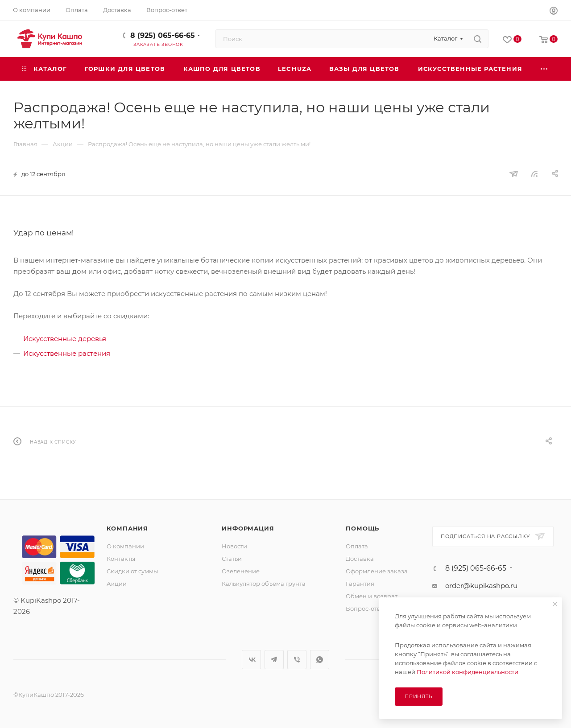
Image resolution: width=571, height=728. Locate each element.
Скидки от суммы (132, 571)
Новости (234, 546)
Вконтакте (251, 660)
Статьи (232, 559)
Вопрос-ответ (366, 609)
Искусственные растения (67, 353)
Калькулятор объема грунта (264, 584)
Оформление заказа (377, 571)
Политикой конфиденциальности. (468, 672)
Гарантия (360, 584)
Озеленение (241, 571)
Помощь (362, 528)
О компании (125, 546)
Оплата (357, 546)
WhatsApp (320, 660)
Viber (297, 660)
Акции (117, 584)
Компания (127, 528)
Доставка (360, 559)
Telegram (274, 660)
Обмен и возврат (372, 596)
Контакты (121, 559)
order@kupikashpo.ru (481, 586)
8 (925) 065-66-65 (163, 35)
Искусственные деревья (65, 339)
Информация (248, 528)
